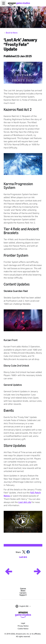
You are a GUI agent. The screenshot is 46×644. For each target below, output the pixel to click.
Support (23, 595)
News (23, 591)
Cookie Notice (23, 629)
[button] (4, 3)
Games (23, 589)
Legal (23, 623)
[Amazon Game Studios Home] (19, 4)
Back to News (12, 33)
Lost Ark (23, 557)
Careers (23, 593)
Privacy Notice (23, 626)
